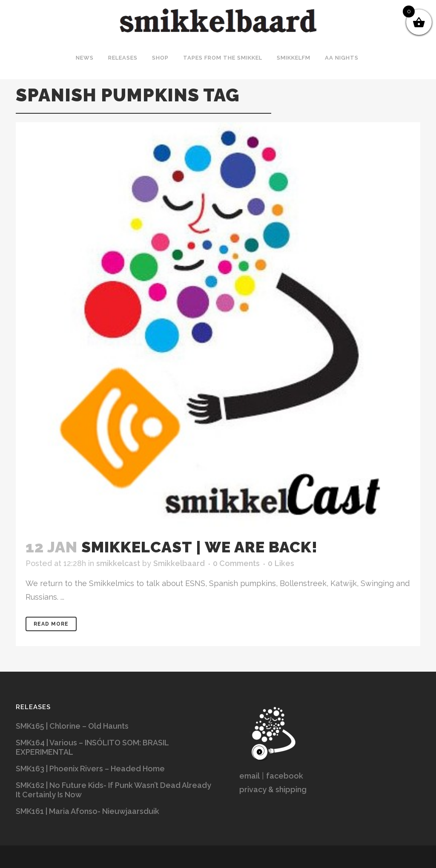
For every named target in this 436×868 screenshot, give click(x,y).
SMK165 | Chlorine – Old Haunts (72, 726)
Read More (51, 624)
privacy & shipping (273, 789)
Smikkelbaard (179, 563)
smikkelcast (118, 563)
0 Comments (236, 563)
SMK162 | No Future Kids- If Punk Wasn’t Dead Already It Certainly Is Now (113, 790)
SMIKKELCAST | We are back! (199, 547)
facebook (285, 776)
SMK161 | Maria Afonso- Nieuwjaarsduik (87, 811)
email (250, 776)
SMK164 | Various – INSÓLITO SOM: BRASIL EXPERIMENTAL (92, 747)
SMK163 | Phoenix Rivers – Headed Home (90, 769)
